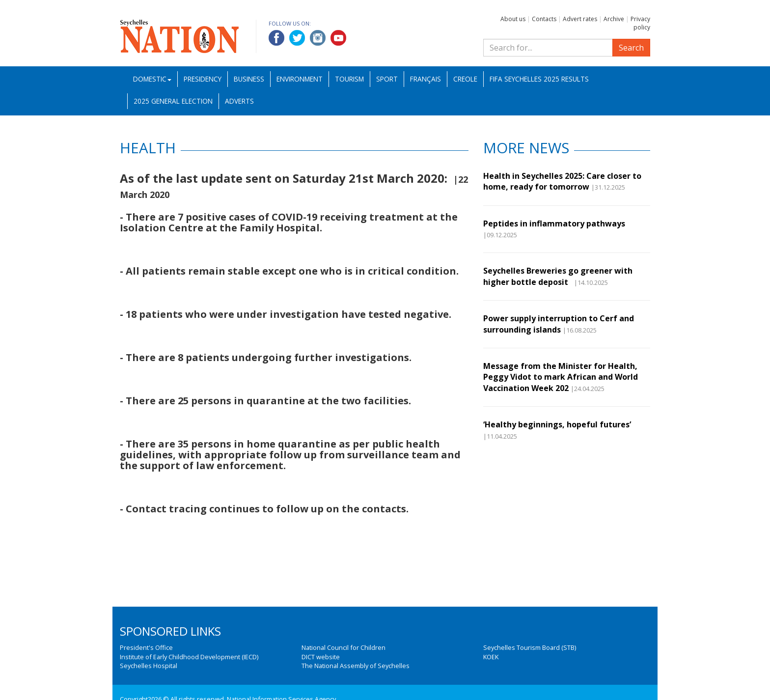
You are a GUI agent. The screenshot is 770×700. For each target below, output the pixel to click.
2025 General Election (173, 101)
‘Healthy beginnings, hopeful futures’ (557, 424)
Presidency (203, 79)
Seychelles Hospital (149, 666)
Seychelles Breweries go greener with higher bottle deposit (558, 276)
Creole (465, 79)
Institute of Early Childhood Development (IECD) (189, 657)
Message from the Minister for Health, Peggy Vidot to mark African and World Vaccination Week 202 (561, 377)
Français (426, 79)
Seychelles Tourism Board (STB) (530, 647)
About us (513, 19)
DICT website (321, 657)
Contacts (544, 19)
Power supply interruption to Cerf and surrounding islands (559, 324)
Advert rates (580, 19)
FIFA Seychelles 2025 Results (539, 79)
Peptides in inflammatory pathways (554, 224)
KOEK (491, 657)
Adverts (239, 101)
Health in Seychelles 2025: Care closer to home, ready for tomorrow (562, 181)
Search (631, 48)
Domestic (152, 79)
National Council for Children (344, 647)
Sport (387, 79)
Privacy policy (640, 23)
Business (249, 79)
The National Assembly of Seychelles (356, 666)
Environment (300, 79)
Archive (614, 19)
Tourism (349, 79)
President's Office (146, 647)
